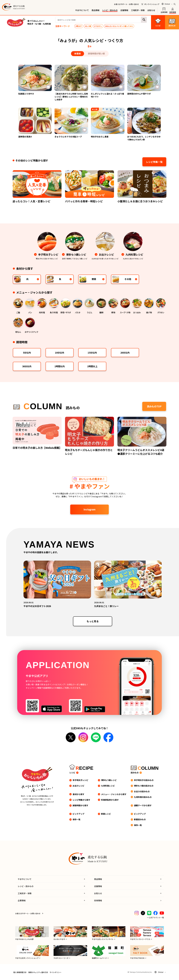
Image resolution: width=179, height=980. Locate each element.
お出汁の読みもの (142, 791)
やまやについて (82, 10)
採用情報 (173, 12)
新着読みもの (140, 819)
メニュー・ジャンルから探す (114, 794)
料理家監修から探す (110, 800)
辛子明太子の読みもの (144, 780)
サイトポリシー (55, 972)
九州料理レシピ (108, 786)
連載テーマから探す (143, 805)
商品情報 (95, 10)
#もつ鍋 (88, 26)
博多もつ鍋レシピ (109, 780)
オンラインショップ (152, 4)
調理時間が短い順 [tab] (96, 53)
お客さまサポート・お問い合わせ (126, 4)
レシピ (72, 773)
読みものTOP (154, 406)
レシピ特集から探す (81, 800)
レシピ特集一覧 (154, 162)
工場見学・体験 (138, 10)
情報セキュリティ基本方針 (38, 972)
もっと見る (93, 621)
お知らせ (151, 10)
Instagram (89, 509)
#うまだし (98, 26)
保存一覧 (76, 819)
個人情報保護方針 (20, 972)
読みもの (135, 773)
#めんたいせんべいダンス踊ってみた (119, 26)
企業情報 (164, 12)
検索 (144, 20)
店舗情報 (124, 10)
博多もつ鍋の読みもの (144, 786)
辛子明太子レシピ (80, 780)
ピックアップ (78, 814)
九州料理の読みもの (143, 797)
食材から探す (78, 794)
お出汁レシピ (78, 786)
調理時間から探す (80, 805)
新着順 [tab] (78, 53)
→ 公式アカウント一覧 (155, 917)
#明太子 (79, 26)
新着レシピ (106, 814)
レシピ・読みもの (110, 10)
